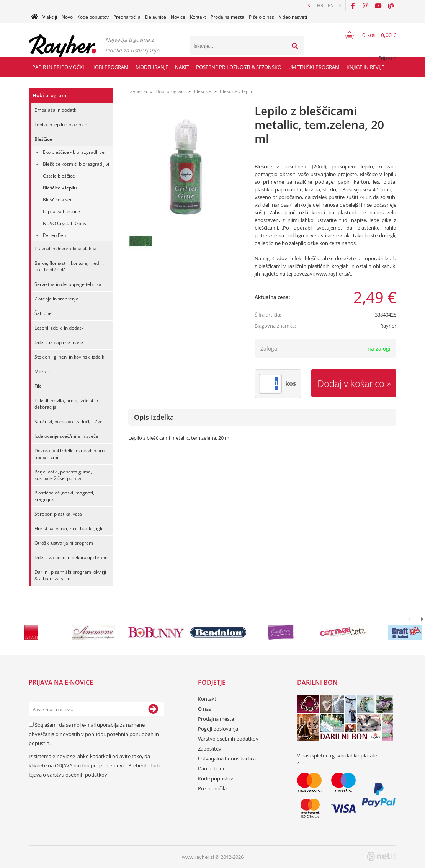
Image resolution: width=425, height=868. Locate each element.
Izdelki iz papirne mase (59, 342)
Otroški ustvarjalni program (64, 543)
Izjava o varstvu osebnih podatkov (68, 775)
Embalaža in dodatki (56, 110)
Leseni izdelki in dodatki (60, 328)
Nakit (182, 67)
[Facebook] (353, 6)
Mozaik (42, 371)
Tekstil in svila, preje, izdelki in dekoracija (66, 404)
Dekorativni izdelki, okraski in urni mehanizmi (70, 454)
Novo (67, 17)
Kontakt (198, 17)
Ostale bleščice (59, 176)
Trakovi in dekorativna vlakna (65, 249)
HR (320, 6)
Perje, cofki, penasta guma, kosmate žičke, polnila (63, 475)
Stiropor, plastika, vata (58, 514)
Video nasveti (293, 17)
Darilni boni (211, 768)
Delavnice (156, 17)
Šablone (43, 313)
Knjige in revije (365, 67)
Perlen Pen (54, 235)
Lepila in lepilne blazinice (61, 125)
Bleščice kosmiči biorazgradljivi (76, 164)
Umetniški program (314, 67)
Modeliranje (152, 67)
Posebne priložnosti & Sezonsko (239, 67)
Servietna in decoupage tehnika (68, 284)
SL (310, 6)
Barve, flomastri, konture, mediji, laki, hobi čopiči (69, 266)
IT (340, 6)
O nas (204, 709)
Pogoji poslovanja (218, 729)
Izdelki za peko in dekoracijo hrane (71, 557)
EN (331, 6)
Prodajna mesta (227, 17)
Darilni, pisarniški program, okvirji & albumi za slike (70, 575)
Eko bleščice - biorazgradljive (74, 152)
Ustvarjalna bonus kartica (227, 759)
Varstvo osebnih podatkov (228, 739)
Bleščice (43, 139)
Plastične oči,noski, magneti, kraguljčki (64, 496)
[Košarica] (366, 35)
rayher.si (138, 91)
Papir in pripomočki (58, 67)
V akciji (50, 17)
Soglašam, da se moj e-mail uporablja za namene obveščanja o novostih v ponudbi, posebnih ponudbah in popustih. (94, 734)
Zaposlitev (210, 749)
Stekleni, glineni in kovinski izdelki (70, 357)
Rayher (388, 326)
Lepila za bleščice (61, 211)
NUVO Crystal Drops (65, 223)
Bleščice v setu (59, 200)
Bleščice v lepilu (60, 188)
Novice (178, 17)
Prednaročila (127, 17)
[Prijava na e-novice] (153, 709)
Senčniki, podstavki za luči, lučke (69, 422)
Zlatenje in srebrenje (56, 299)
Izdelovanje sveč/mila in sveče (66, 436)
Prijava (387, 58)
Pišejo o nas (262, 17)
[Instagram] (366, 6)
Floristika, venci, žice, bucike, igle (69, 528)
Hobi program (110, 67)
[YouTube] (378, 6)
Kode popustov (93, 17)
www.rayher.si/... (335, 274)
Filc (38, 386)
